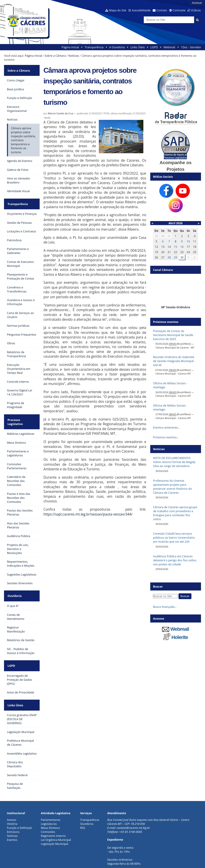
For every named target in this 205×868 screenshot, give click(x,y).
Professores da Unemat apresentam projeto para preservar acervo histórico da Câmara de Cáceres (172, 487)
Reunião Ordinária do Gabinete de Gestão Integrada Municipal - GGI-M (174, 361)
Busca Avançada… (165, 607)
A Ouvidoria (117, 47)
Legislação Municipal (55, 823)
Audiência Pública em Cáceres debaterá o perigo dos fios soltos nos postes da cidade (175, 560)
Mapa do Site (118, 10)
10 (188, 241)
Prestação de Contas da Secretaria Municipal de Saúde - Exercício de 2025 (174, 335)
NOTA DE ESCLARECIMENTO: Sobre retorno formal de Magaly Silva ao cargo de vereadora (174, 462)
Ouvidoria (14, 582)
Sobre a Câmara (55, 56)
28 (169, 257)
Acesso (11, 799)
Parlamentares (51, 799)
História (12, 803)
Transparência (94, 47)
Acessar (197, 3)
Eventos (12, 819)
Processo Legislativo (21, 413)
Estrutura (13, 811)
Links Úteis (138, 47)
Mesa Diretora (50, 807)
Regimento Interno (53, 815)
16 (182, 247)
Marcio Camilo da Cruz (61, 113)
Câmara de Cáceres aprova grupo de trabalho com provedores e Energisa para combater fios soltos (175, 513)
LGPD (154, 47)
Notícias (74, 56)
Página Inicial (70, 47)
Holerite (176, 637)
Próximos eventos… (166, 437)
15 (176, 247)
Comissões (48, 811)
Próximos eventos (166, 322)
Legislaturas (49, 803)
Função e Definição (19, 807)
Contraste (179, 10)
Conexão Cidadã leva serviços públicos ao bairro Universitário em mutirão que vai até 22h (174, 538)
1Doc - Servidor (191, 47)
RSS (83, 807)
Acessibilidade (141, 10)
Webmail (169, 47)
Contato (162, 10)
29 (176, 257)
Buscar (158, 586)
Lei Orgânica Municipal (56, 819)
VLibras (196, 10)
